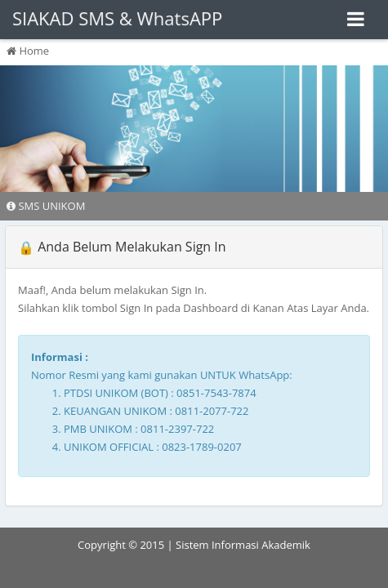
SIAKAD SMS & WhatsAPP (117, 18)
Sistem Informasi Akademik (243, 545)
